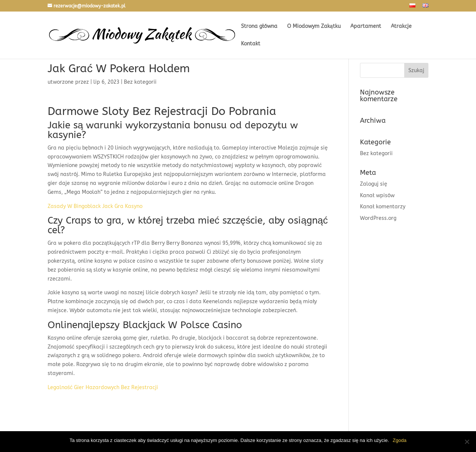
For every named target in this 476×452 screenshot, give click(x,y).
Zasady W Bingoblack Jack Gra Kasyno (95, 206)
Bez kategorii (376, 153)
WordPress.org (378, 218)
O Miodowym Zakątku (314, 27)
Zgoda (400, 440)
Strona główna (259, 27)
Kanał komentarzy (383, 207)
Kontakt (251, 44)
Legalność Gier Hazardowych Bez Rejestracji (103, 387)
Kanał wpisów (377, 195)
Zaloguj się (374, 184)
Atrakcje (401, 27)
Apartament (366, 27)
